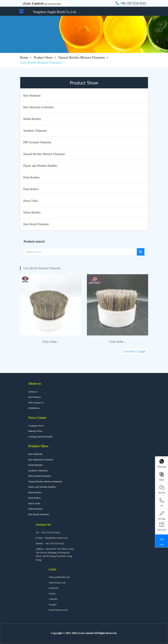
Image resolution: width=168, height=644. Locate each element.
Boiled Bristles (36, 465)
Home (24, 58)
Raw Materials (35, 454)
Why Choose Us (36, 403)
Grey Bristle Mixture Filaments (42, 272)
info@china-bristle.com (56, 540)
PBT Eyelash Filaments (40, 476)
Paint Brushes (35, 492)
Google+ (53, 607)
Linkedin (53, 601)
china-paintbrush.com (59, 579)
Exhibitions (34, 408)
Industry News (35, 431)
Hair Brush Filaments (39, 514)
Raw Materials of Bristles (41, 460)
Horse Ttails (34, 503)
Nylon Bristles (35, 509)
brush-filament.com (58, 612)
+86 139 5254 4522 (51, 535)
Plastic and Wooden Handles (42, 487)
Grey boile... (118, 346)
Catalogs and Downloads (40, 437)
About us (35, 384)
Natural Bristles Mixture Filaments (82, 58)
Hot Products (35, 397)
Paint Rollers (35, 498)
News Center (37, 418)
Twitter (52, 596)
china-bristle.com (57, 585)
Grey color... (51, 346)
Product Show (43, 58)
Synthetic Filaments (38, 471)
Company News (36, 426)
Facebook (54, 590)
